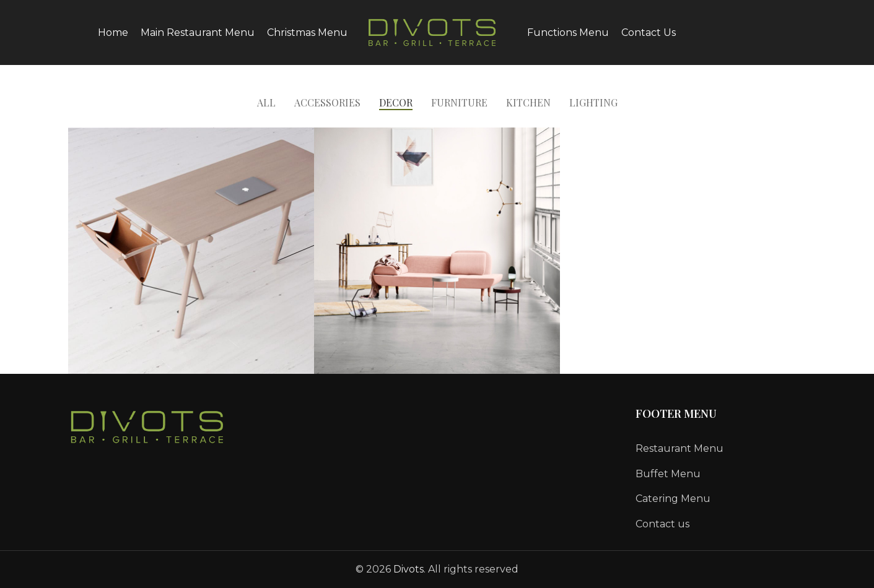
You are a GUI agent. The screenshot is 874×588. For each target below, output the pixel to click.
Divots (409, 569)
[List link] (721, 449)
